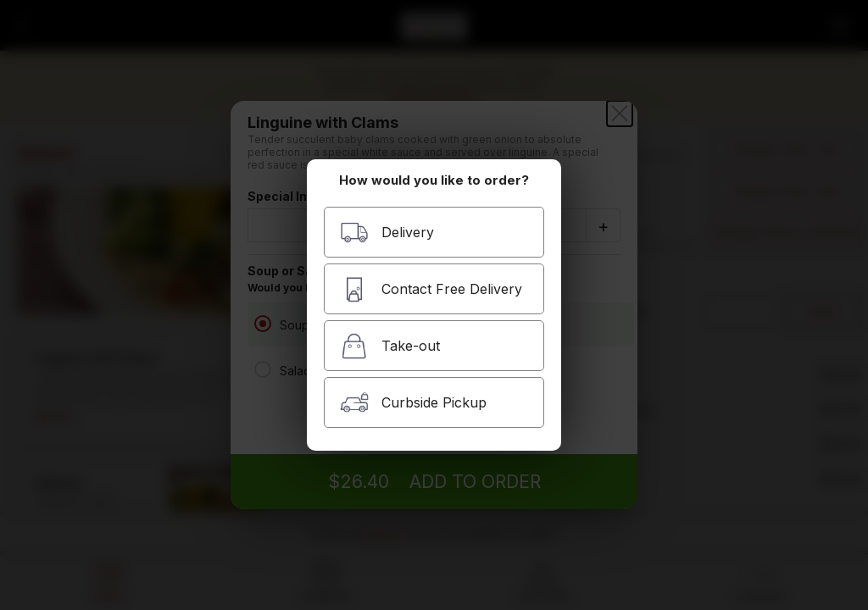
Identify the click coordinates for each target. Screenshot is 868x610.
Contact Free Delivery (431, 289)
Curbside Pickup (413, 403)
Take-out (390, 346)
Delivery (387, 233)
